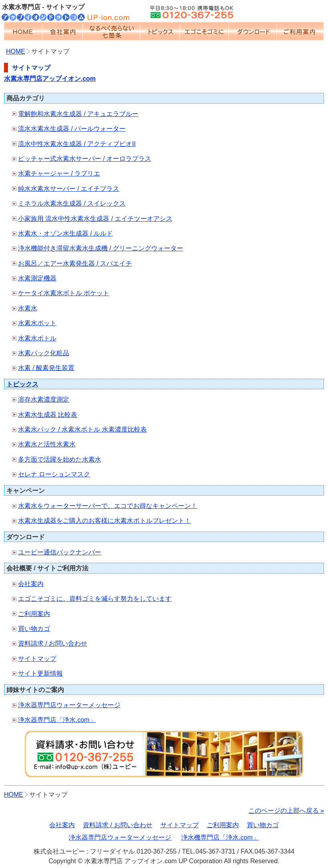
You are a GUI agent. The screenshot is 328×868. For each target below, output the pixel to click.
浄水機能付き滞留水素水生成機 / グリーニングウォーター (101, 248)
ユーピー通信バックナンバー (60, 552)
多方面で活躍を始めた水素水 (60, 459)
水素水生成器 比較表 (48, 415)
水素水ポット (37, 323)
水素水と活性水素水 (47, 444)
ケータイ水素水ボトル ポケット (64, 293)
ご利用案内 (300, 31)
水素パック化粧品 (44, 353)
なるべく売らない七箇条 (111, 31)
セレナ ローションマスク (54, 474)
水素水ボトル (37, 338)
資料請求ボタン (164, 754)
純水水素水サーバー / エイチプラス (69, 189)
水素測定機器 (37, 278)
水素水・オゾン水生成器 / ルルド (65, 233)
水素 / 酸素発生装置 (46, 368)
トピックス (160, 31)
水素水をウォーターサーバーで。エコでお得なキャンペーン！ (108, 506)
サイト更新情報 (40, 673)
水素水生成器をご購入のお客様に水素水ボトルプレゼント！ (104, 521)
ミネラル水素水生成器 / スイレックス (72, 203)
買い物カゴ (34, 629)
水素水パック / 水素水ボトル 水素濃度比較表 (82, 429)
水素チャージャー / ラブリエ (59, 173)
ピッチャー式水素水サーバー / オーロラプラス (85, 159)
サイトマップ (37, 659)
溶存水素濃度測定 (44, 399)
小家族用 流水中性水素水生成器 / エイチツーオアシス (95, 219)
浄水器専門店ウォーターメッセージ (69, 705)
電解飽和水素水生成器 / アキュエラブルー (78, 114)
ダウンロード (253, 31)
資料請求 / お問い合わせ (53, 643)
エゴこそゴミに (204, 31)
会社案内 (63, 31)
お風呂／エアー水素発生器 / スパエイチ (75, 263)
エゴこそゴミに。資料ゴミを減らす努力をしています (95, 599)
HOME (23, 31)
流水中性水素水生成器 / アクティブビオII (77, 144)
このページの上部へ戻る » (286, 811)
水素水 (28, 308)
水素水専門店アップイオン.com (50, 79)
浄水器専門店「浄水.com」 (57, 720)
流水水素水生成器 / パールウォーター (72, 129)
